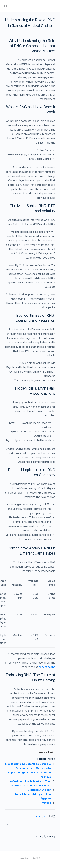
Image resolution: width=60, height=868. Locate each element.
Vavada (46, 803)
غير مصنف (40, 816)
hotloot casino (47, 667)
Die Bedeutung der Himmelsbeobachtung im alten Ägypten (32, 794)
